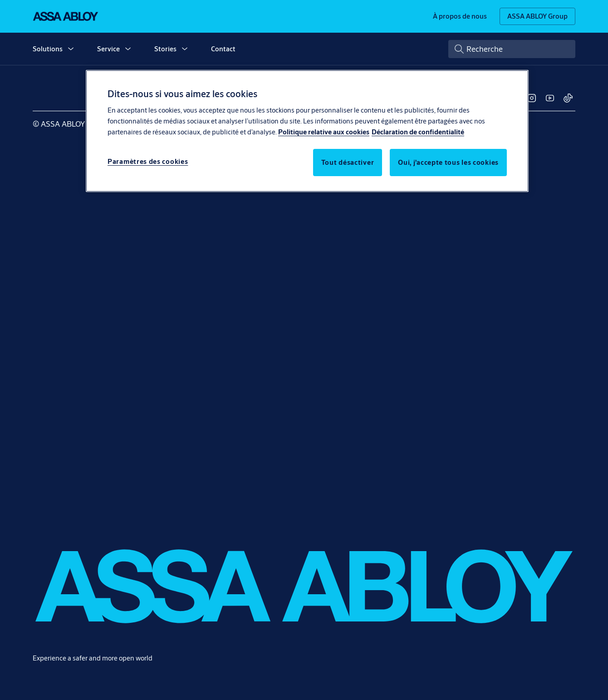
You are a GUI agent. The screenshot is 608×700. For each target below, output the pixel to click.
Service (108, 49)
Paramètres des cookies (148, 161)
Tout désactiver (348, 162)
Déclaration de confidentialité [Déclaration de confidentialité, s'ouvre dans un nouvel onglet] (418, 132)
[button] (71, 49)
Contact (223, 49)
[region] (307, 131)
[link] (460, 16)
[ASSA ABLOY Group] (537, 16)
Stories (165, 49)
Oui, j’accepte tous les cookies (448, 162)
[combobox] (512, 49)
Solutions (48, 49)
